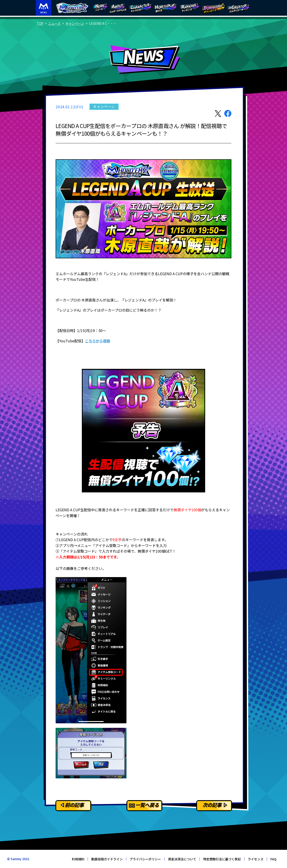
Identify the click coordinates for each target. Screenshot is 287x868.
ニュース (54, 23)
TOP (40, 23)
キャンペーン (75, 23)
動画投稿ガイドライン (107, 859)
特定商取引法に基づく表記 (222, 859)
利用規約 (78, 859)
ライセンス (256, 859)
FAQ (273, 859)
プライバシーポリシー (145, 859)
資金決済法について (182, 859)
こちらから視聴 (98, 341)
